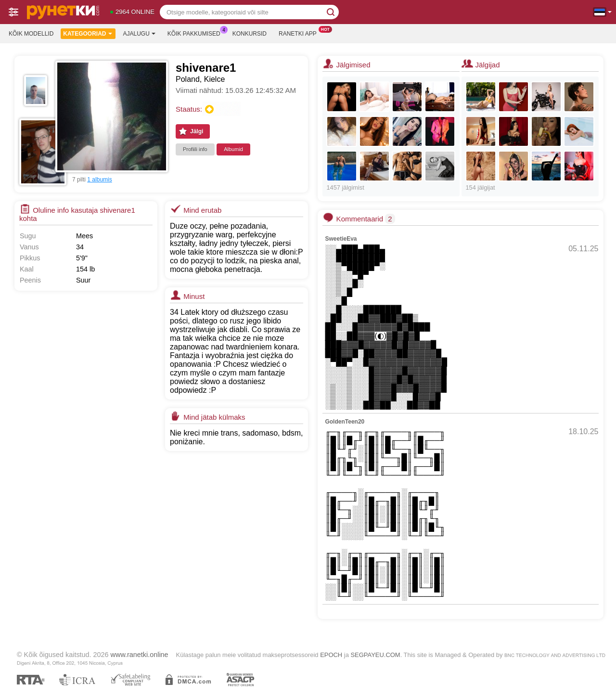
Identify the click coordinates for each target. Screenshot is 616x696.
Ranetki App (300, 33)
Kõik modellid (31, 34)
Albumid (233, 149)
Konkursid (250, 34)
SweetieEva (341, 239)
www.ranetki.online (140, 655)
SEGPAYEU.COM (375, 655)
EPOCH (331, 655)
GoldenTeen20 (345, 422)
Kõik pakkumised (196, 33)
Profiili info (195, 149)
